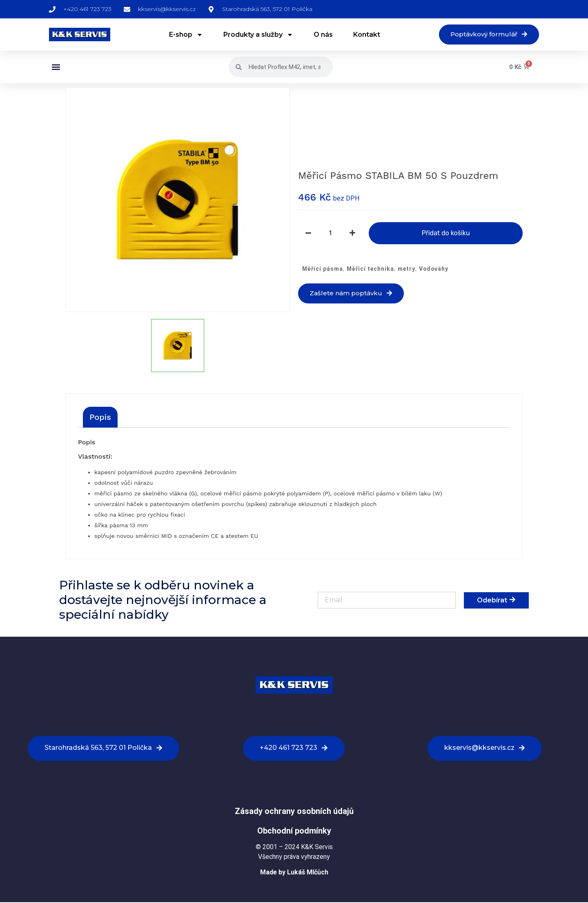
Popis (100, 418)
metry (406, 269)
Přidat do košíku (445, 233)
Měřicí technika (370, 269)
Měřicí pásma (323, 269)
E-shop (183, 35)
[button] (56, 68)
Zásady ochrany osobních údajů (294, 812)
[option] (178, 201)
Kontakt (363, 35)
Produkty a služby (255, 35)
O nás (320, 35)
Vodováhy (434, 269)
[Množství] (330, 234)
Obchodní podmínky (294, 832)
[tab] (100, 418)
